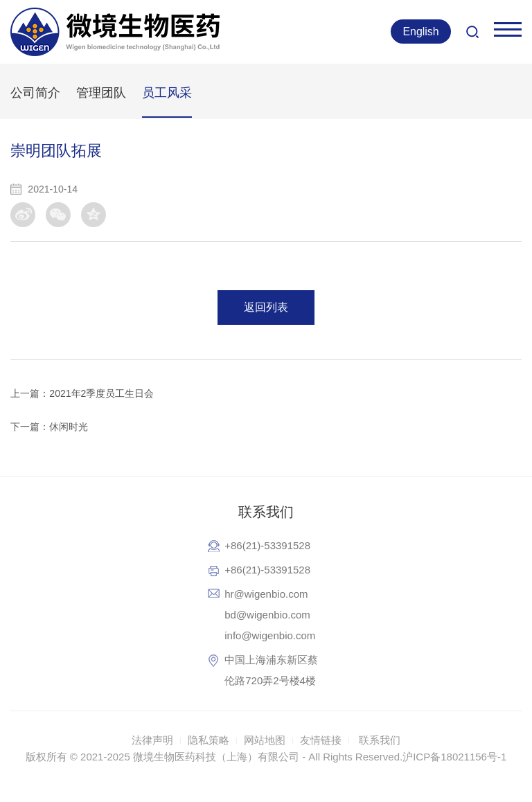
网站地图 (265, 740)
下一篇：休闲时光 (49, 427)
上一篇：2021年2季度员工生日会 (82, 393)
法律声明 (152, 740)
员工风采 (167, 93)
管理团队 (101, 93)
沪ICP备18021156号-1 (454, 757)
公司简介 (35, 93)
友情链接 (321, 740)
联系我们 (380, 740)
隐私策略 (209, 740)
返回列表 (266, 307)
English (420, 32)
